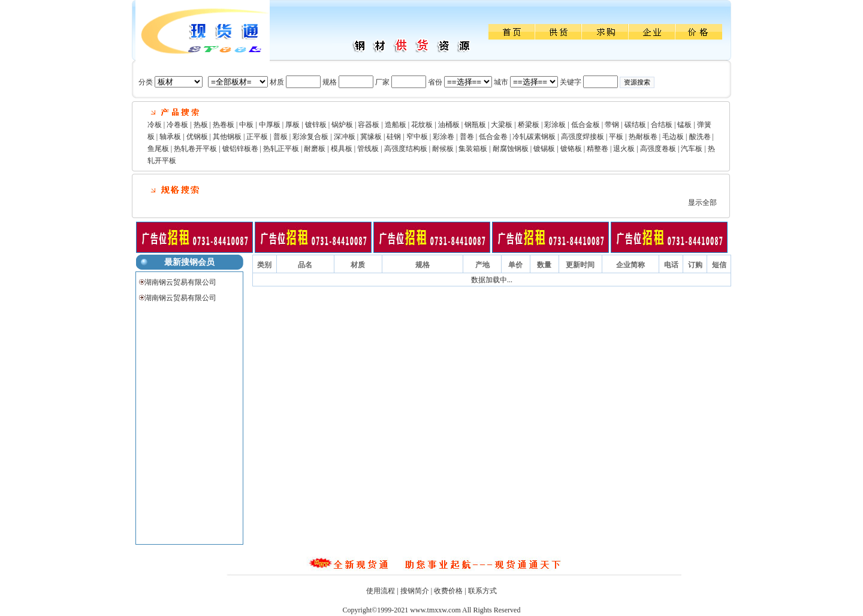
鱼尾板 (158, 149)
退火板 (624, 149)
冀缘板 (371, 137)
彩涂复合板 (310, 137)
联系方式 (482, 591)
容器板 (369, 125)
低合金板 (586, 125)
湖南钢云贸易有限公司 (180, 282)
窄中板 (417, 137)
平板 (616, 137)
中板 (246, 125)
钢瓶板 (475, 125)
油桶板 (449, 125)
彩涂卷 (443, 137)
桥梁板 (529, 125)
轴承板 (170, 137)
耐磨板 (315, 149)
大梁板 (502, 125)
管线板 (368, 149)
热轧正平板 (281, 149)
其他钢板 (227, 137)
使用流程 (381, 591)
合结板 (662, 125)
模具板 (342, 149)
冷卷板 (177, 125)
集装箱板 (473, 149)
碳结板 (635, 125)
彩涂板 (555, 125)
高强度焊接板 (583, 137)
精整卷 (598, 149)
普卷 (467, 137)
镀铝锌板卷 (240, 149)
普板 (280, 137)
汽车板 (692, 149)
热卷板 (224, 125)
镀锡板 (544, 149)
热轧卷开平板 (195, 149)
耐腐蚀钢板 (511, 149)
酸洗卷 (700, 137)
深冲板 (345, 137)
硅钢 (394, 137)
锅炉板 (342, 125)
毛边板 (673, 137)
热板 (201, 125)
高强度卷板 (658, 149)
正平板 (257, 137)
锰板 (684, 125)
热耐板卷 (643, 137)
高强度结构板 (406, 149)
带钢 (612, 125)
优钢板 (197, 137)
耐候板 (443, 149)
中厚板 (270, 125)
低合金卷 (493, 137)
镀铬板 (571, 149)
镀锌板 (316, 125)
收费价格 (448, 591)
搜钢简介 (415, 591)
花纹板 (422, 125)
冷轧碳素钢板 (534, 137)
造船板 (396, 125)
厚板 (292, 125)
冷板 (155, 125)
